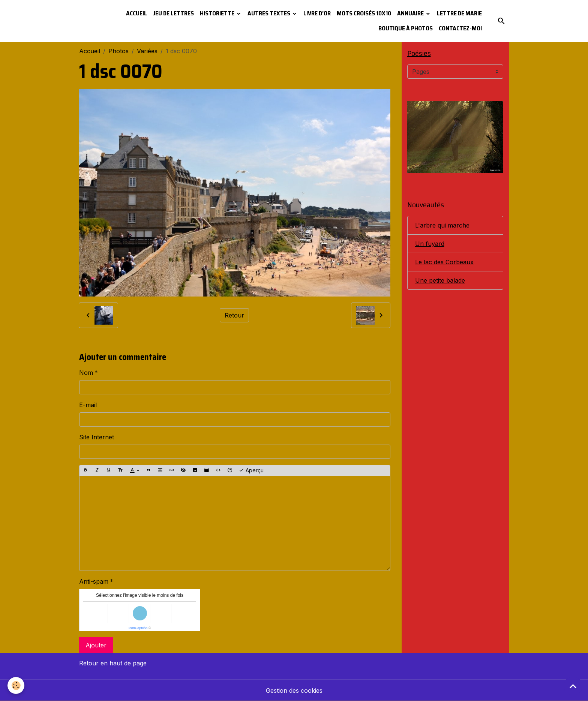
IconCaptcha (138, 628)
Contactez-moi (460, 28)
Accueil (136, 13)
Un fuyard (430, 244)
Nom (86, 373)
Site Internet (97, 437)
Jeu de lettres (173, 13)
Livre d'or (317, 13)
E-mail (88, 405)
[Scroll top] (573, 686)
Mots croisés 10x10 (364, 13)
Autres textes (269, 13)
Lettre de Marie (459, 13)
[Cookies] (16, 685)
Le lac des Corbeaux (444, 262)
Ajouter (96, 645)
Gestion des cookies (294, 691)
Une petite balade (440, 280)
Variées (147, 51)
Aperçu (251, 470)
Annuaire (411, 13)
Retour (234, 315)
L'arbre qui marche (442, 225)
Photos (118, 51)
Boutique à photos (406, 28)
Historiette (218, 13)
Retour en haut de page (113, 663)
